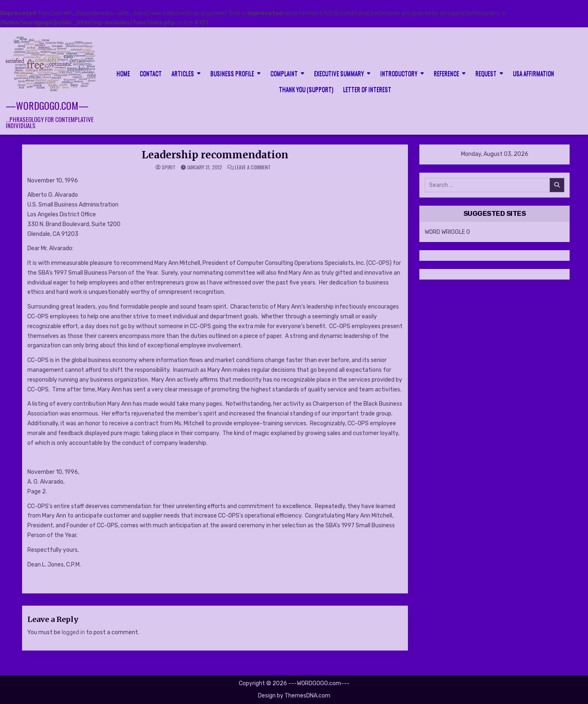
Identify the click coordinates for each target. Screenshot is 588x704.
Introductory (399, 73)
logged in (73, 632)
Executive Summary (339, 73)
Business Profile (232, 73)
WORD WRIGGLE (445, 232)
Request (486, 73)
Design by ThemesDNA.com (294, 696)
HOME (123, 73)
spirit (169, 167)
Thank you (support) (306, 89)
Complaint (284, 73)
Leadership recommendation (215, 155)
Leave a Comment (253, 167)
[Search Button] (577, 80)
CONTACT (151, 73)
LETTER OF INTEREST (367, 89)
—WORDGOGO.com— (47, 105)
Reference (446, 73)
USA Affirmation (533, 73)
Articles (183, 73)
